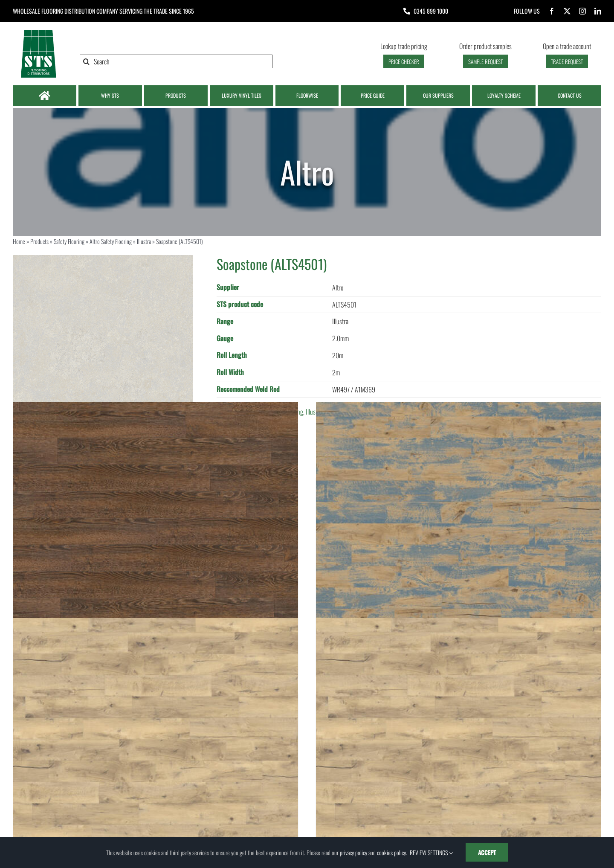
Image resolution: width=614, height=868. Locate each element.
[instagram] (582, 11)
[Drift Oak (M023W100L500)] (458, 761)
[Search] (176, 61)
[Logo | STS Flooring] (38, 32)
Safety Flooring (69, 241)
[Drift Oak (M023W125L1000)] (156, 761)
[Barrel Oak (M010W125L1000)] (156, 545)
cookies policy (391, 852)
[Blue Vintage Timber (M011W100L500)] (458, 545)
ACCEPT (487, 852)
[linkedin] (598, 11)
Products (39, 241)
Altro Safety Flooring (111, 241)
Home (19, 241)
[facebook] (552, 11)
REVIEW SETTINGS (431, 852)
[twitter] (567, 11)
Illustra (144, 241)
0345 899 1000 (431, 11)
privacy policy (353, 852)
